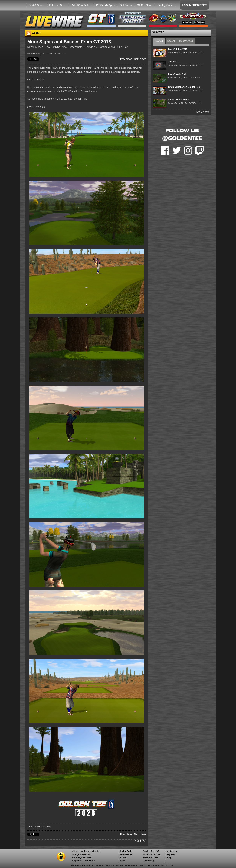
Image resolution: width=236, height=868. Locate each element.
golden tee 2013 (43, 827)
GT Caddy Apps (105, 5)
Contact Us (89, 861)
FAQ (169, 857)
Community (149, 861)
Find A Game (36, 5)
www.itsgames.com (82, 857)
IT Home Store (58, 5)
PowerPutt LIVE (151, 857)
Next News (140, 59)
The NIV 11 (174, 62)
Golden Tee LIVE (151, 851)
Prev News (126, 59)
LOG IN (187, 5)
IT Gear (123, 857)
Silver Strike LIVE (151, 854)
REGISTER (200, 5)
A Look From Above (179, 100)
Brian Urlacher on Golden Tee (184, 87)
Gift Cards (126, 5)
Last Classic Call (177, 74)
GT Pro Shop (144, 5)
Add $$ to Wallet (81, 5)
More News (203, 112)
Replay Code (165, 5)
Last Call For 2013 (178, 49)
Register (171, 854)
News (122, 861)
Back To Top (140, 841)
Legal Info (77, 861)
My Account (172, 851)
